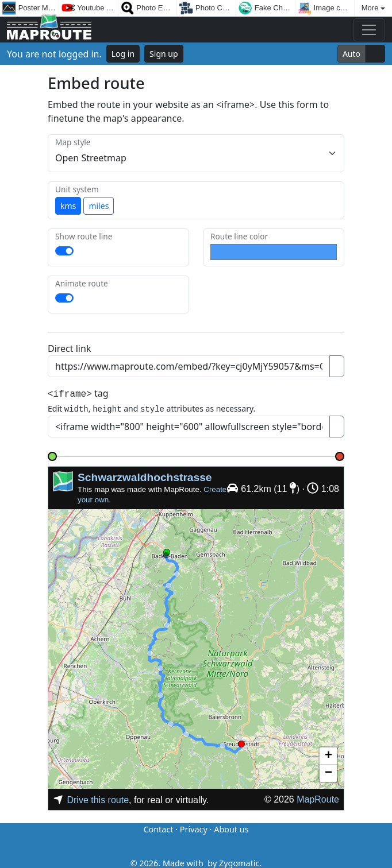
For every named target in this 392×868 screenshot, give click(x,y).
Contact (158, 828)
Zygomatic (239, 861)
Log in (123, 54)
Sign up (164, 54)
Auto (351, 54)
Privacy (194, 828)
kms (68, 206)
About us (231, 828)
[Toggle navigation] (369, 30)
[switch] (64, 251)
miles (99, 206)
